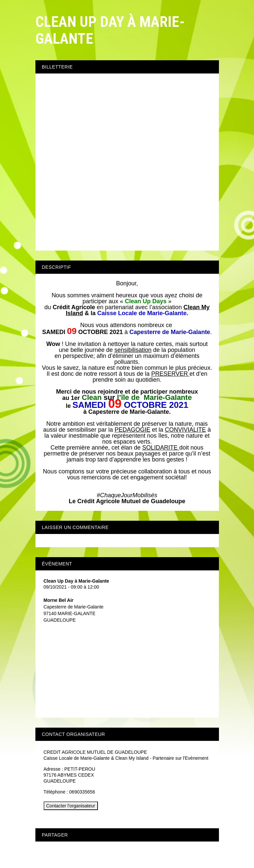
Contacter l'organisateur (71, 806)
